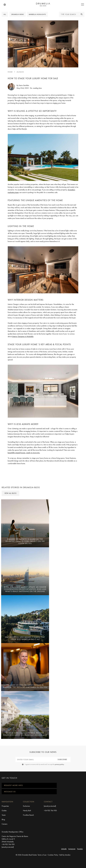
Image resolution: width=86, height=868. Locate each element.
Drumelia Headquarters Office (12, 832)
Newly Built (27, 811)
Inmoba (68, 855)
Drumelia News (18, 14)
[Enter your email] (35, 760)
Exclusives (26, 806)
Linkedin (64, 849)
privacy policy (59, 764)
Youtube (80, 849)
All (5, 14)
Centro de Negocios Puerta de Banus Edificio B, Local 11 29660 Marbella (15, 839)
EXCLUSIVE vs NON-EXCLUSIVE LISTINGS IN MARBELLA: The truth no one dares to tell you (25, 686)
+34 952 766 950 (50, 811)
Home (10, 72)
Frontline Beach (28, 815)
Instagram (72, 849)
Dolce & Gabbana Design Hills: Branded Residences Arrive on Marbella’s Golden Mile (25, 734)
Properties (5, 806)
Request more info (13, 785)
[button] (5, 5)
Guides (4, 811)
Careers (5, 824)
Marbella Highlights (37, 14)
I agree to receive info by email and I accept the (44, 764)
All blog (20, 72)
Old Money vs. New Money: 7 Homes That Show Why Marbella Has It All (25, 638)
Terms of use (42, 855)
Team (4, 815)
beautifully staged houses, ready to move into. (24, 453)
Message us (10, 792)
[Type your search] (69, 14)
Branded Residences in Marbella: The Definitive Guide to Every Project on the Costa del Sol (25, 541)
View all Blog (11, 493)
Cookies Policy (53, 855)
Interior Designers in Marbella (23, 336)
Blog (3, 819)
